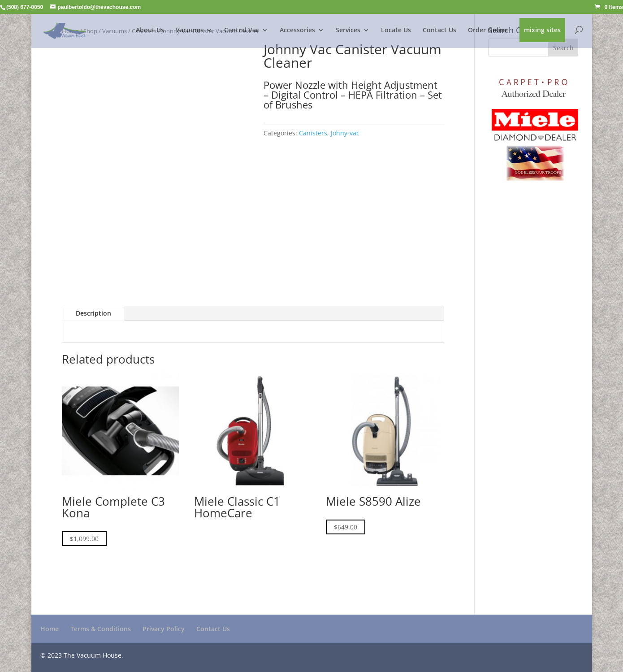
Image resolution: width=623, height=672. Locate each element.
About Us (150, 30)
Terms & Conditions (101, 629)
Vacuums (190, 30)
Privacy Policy (164, 629)
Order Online (488, 30)
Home (50, 629)
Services (348, 30)
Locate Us (396, 30)
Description (93, 313)
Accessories (297, 30)
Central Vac (242, 30)
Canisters (313, 133)
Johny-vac (345, 133)
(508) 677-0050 (25, 7)
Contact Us (439, 30)
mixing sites (542, 30)
